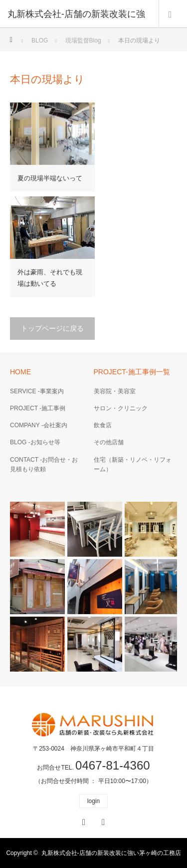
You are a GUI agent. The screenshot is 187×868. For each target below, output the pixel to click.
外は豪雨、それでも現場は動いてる (50, 278)
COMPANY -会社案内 (39, 425)
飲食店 (103, 425)
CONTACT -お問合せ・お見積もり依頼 (44, 464)
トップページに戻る (52, 328)
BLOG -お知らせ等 (35, 442)
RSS (102, 821)
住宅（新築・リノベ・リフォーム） (133, 464)
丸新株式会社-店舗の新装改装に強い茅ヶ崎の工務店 (111, 853)
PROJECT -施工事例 (38, 408)
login (93, 801)
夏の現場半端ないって (50, 178)
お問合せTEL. (93, 768)
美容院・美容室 (115, 391)
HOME (20, 372)
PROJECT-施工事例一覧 (132, 372)
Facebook (82, 821)
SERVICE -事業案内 (37, 391)
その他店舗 (109, 442)
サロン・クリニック (121, 408)
